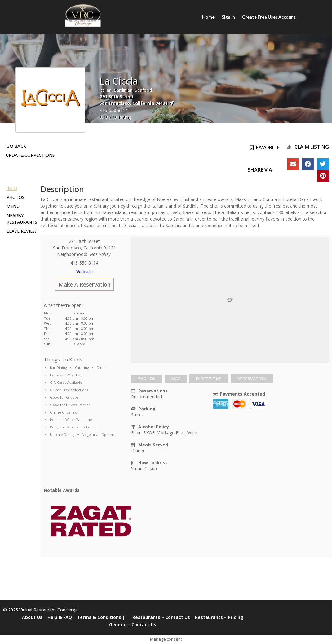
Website (84, 272)
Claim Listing (312, 147)
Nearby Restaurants (22, 219)
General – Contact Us (133, 625)
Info (12, 188)
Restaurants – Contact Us (161, 617)
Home (209, 17)
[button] (293, 164)
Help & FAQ (60, 617)
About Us (32, 617)
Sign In (228, 17)
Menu (13, 206)
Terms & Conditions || (102, 617)
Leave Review (22, 231)
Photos (15, 197)
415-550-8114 (114, 110)
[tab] (146, 379)
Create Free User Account (269, 17)
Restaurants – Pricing (219, 617)
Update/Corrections (30, 155)
